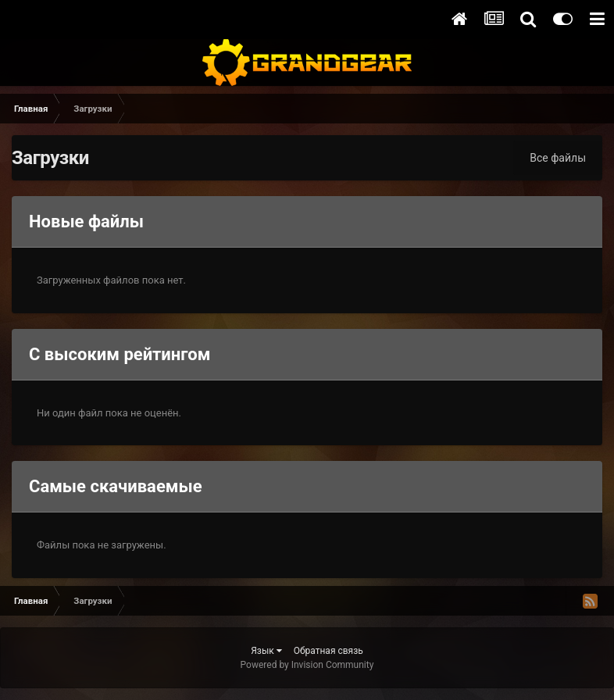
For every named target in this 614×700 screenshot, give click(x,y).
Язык (266, 651)
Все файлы (558, 158)
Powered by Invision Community (307, 665)
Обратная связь (328, 651)
